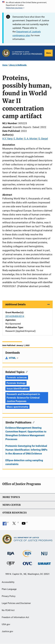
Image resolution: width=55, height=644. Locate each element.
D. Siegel (43, 139)
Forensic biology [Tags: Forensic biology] (16, 383)
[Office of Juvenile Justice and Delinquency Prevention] (11, 564)
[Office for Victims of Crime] (27, 563)
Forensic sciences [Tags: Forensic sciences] (17, 377)
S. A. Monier (31, 139)
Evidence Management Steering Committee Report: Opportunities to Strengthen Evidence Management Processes (26, 433)
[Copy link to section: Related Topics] (26, 372)
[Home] (27, 53)
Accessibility (8, 582)
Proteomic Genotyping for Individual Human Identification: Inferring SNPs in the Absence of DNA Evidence (26, 450)
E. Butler (18, 139)
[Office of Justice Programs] (6, 53)
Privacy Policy (9, 596)
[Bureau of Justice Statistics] (27, 556)
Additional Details (15, 304)
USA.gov (6, 624)
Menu (49, 53)
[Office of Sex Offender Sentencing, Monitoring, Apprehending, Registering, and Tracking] (44, 563)
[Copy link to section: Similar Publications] (33, 422)
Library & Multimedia (18, 65)
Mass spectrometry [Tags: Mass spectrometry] (17, 407)
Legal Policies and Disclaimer (16, 603)
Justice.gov (7, 631)
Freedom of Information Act (15, 617)
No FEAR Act (8, 610)
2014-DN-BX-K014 (15, 316)
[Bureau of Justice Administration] (11, 552)
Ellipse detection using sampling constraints (24, 462)
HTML (14, 358)
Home (5, 65)
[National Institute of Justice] (44, 552)
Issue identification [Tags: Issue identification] (18, 389)
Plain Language (9, 589)
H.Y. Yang (7, 139)
